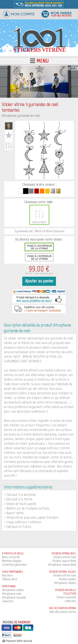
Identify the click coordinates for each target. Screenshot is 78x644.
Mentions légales (12, 561)
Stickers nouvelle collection (66, 599)
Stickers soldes (67, 579)
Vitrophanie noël (12, 594)
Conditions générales (14, 564)
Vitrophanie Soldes (65, 583)
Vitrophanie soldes (13, 590)
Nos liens (7, 575)
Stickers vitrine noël (64, 557)
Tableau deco (10, 579)
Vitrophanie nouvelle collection (14, 599)
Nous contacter (11, 557)
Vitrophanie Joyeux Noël (62, 564)
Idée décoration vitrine (63, 612)
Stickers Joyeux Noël (64, 561)
